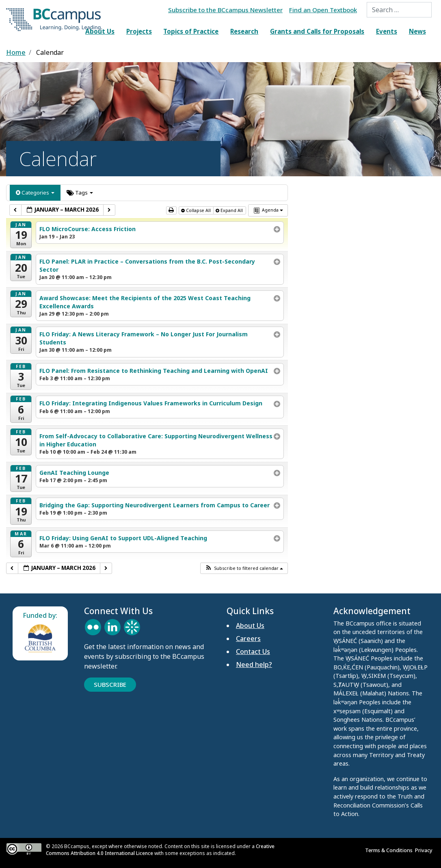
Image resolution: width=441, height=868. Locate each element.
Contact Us (253, 652)
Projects (139, 31)
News (417, 31)
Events (387, 31)
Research (244, 31)
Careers (248, 639)
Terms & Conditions (390, 850)
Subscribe (110, 684)
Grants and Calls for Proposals (317, 31)
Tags (80, 193)
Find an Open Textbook (323, 10)
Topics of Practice (191, 31)
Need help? (254, 665)
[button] (244, 568)
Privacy (425, 850)
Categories (35, 193)
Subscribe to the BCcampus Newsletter (225, 10)
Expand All (230, 210)
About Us (100, 31)
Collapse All (197, 210)
